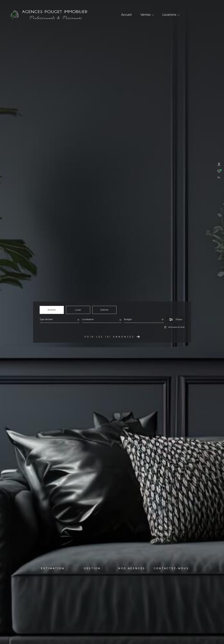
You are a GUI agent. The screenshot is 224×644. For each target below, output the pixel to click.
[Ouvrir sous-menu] (153, 15)
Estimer (104, 310)
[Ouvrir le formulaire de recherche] (175, 319)
